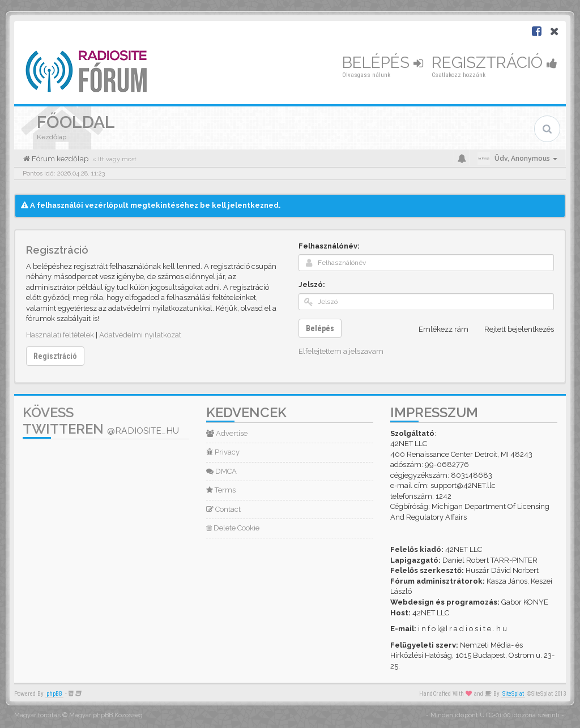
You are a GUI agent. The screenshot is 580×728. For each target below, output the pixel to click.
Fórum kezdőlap (59, 159)
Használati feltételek (60, 335)
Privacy (223, 452)
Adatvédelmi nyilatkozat (140, 335)
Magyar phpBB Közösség (106, 715)
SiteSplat (513, 694)
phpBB (54, 694)
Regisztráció (494, 63)
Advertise (227, 433)
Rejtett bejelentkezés (513, 329)
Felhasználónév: (329, 246)
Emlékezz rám (437, 329)
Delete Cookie (233, 528)
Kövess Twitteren (101, 421)
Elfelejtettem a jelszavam (341, 351)
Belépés (383, 63)
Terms (221, 490)
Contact (223, 509)
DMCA (221, 471)
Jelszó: (312, 284)
